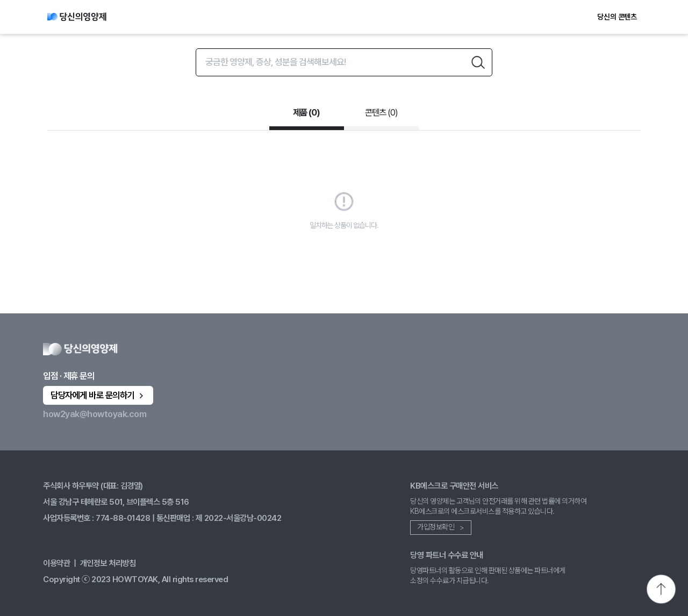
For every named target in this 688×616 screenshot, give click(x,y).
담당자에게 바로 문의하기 (98, 395)
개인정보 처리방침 (108, 563)
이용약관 (56, 563)
